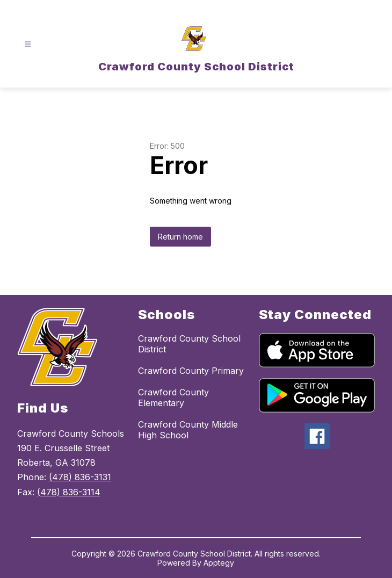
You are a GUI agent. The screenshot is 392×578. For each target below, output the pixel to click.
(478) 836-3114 (69, 492)
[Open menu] (28, 44)
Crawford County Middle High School (188, 430)
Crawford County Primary (191, 371)
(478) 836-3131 (80, 477)
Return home (180, 237)
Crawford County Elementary (173, 398)
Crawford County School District (189, 344)
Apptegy (219, 563)
